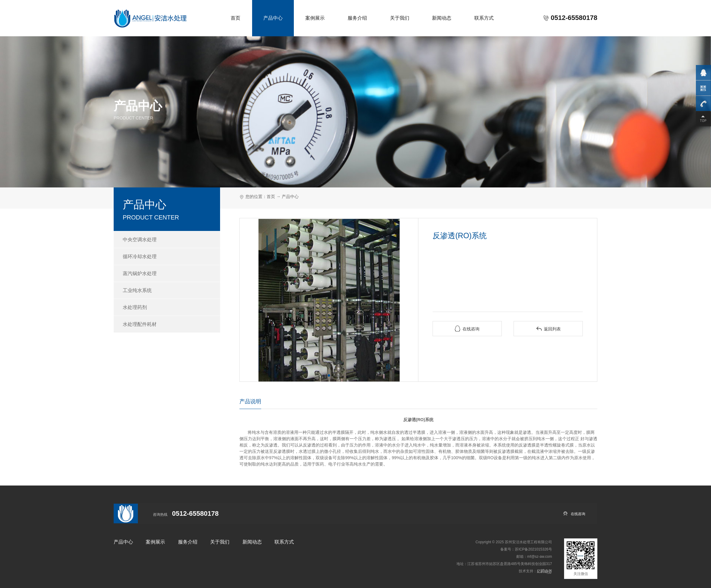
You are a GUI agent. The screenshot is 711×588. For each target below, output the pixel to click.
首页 (235, 18)
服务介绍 (357, 18)
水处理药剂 (135, 307)
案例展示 (315, 18)
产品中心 (273, 18)
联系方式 (484, 18)
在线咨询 (467, 329)
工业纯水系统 (137, 290)
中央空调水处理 (140, 240)
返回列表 (548, 329)
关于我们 (400, 18)
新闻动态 (442, 18)
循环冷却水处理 (140, 257)
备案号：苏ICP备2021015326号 (526, 549)
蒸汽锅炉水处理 (140, 273)
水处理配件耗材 (140, 324)
